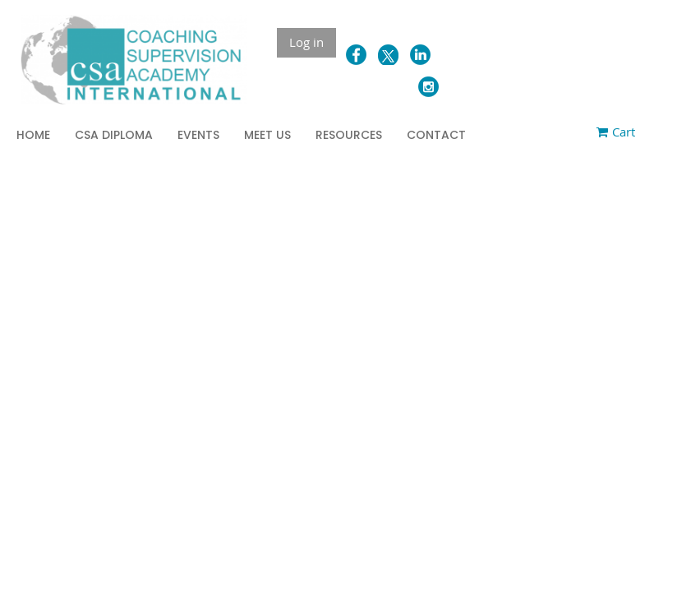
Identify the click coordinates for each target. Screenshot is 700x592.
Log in (306, 42)
